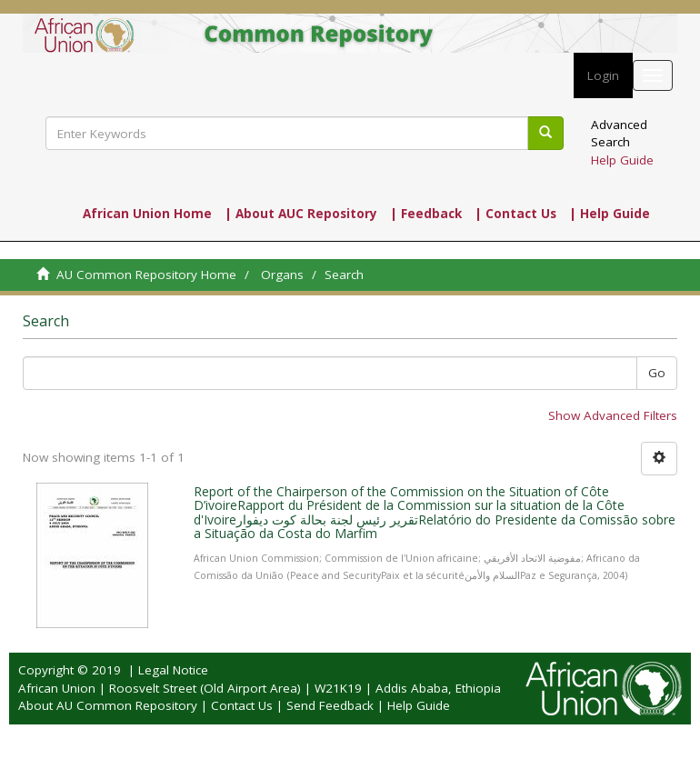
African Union (57, 688)
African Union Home (147, 214)
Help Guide (622, 160)
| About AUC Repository (301, 214)
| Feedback (426, 214)
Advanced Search (619, 133)
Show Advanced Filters (613, 415)
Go (657, 373)
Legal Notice (173, 670)
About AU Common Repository (108, 705)
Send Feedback (330, 705)
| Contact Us (515, 214)
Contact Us (242, 705)
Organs (282, 275)
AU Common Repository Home (146, 275)
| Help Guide (610, 214)
